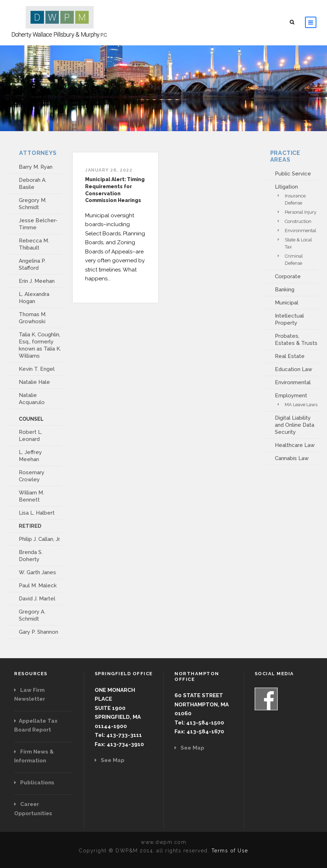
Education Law (293, 369)
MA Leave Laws (301, 405)
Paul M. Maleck (38, 586)
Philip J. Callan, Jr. (40, 539)
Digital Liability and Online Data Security (295, 425)
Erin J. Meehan (37, 281)
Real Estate (290, 356)
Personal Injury (301, 212)
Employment (291, 396)
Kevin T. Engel (37, 369)
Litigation (286, 187)
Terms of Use (230, 851)
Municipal (287, 303)
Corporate (288, 276)
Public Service (293, 174)
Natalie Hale (34, 382)
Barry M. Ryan (36, 167)
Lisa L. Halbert (37, 513)
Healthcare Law (295, 445)
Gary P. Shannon (38, 632)
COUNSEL (31, 419)
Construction (298, 221)
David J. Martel (37, 599)
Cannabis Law (292, 458)
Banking (285, 290)
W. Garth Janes (37, 572)
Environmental (301, 231)
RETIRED (30, 526)
